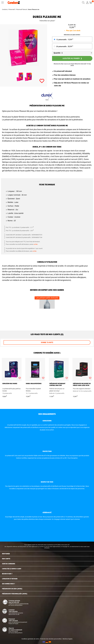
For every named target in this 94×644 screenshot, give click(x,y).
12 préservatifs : (65, 40)
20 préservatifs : (65, 47)
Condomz (5, 9)
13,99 (70, 39)
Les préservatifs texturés (47, 298)
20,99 (70, 46)
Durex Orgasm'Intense (34, 384)
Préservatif (12, 9)
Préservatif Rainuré (21, 9)
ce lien (36, 244)
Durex (47, 100)
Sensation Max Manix (10, 384)
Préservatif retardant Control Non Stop (57, 384)
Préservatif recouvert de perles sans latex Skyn (82, 384)
